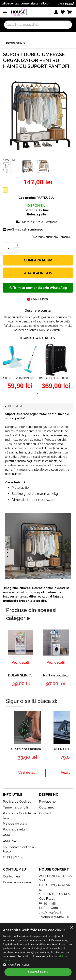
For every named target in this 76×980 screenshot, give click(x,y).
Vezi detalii (21, 663)
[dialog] (38, 952)
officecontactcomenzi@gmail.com (26, 3)
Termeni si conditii (16, 807)
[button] (38, 965)
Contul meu (11, 876)
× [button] (71, 928)
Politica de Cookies (17, 802)
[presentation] (38, 393)
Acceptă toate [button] (38, 972)
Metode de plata (15, 824)
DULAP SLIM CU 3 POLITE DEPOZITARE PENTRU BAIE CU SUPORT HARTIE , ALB (22, 675)
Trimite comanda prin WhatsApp (38, 288)
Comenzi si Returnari (18, 882)
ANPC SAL (10, 841)
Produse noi (16, 43)
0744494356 (66, 3)
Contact (45, 813)
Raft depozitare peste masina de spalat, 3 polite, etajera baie (57, 675)
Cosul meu (47, 807)
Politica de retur (14, 829)
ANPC (7, 835)
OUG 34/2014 (13, 857)
